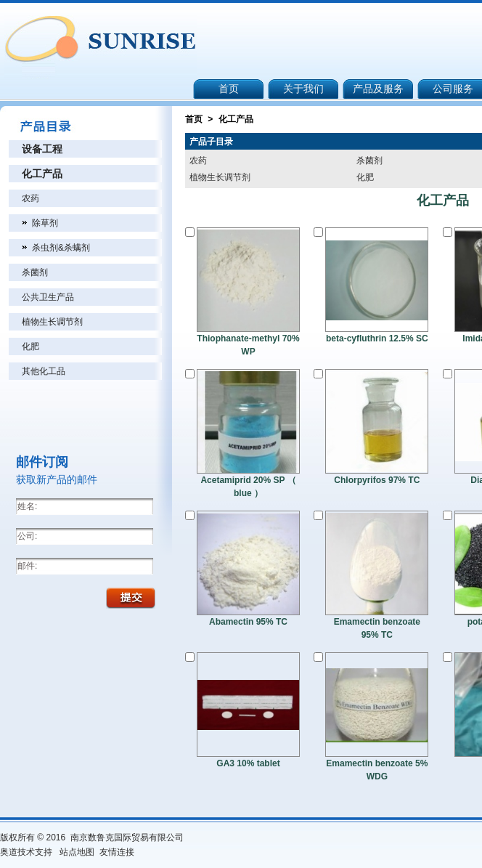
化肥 (30, 346)
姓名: (27, 506)
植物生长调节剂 (52, 322)
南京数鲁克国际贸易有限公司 (128, 837)
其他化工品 (44, 371)
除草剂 (45, 223)
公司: (27, 536)
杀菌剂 (35, 272)
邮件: (27, 566)
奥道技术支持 (26, 852)
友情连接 (117, 852)
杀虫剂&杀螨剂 (61, 248)
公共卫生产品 (48, 297)
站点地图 (77, 852)
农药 (30, 198)
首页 (194, 119)
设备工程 (42, 149)
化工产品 (42, 174)
